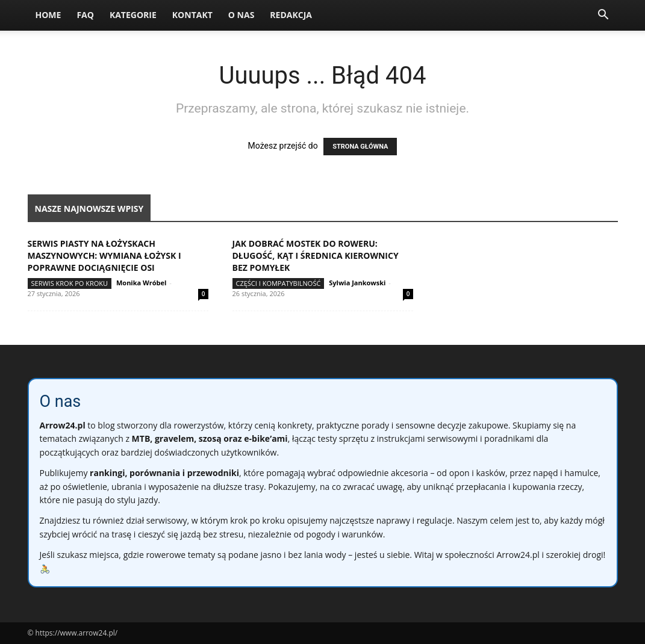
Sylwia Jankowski (357, 283)
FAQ (85, 15)
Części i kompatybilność (279, 283)
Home (48, 15)
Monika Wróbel (141, 283)
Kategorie (133, 15)
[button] (603, 16)
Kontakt (192, 15)
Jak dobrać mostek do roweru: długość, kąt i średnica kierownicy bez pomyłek (316, 255)
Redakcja (291, 15)
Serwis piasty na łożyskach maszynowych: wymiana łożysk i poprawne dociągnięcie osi (104, 255)
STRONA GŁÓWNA (360, 147)
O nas (241, 15)
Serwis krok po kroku (70, 283)
